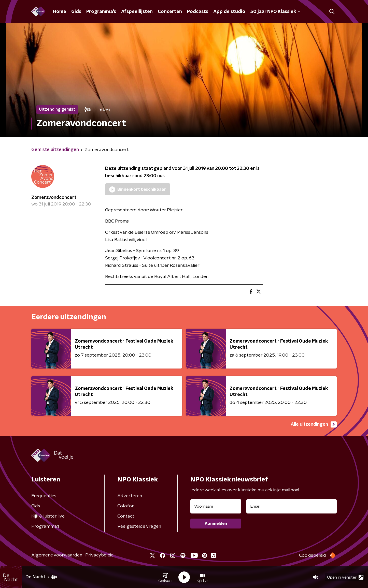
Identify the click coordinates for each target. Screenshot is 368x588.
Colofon (126, 506)
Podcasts (198, 12)
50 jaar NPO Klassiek (275, 12)
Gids (76, 12)
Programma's (101, 12)
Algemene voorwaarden (57, 555)
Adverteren (130, 496)
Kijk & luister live (48, 516)
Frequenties (44, 496)
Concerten (170, 12)
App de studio (229, 12)
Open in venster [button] (345, 577)
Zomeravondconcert (54, 198)
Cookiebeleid (313, 555)
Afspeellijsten (137, 12)
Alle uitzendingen (314, 424)
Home (60, 12)
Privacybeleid (100, 555)
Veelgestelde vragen (139, 526)
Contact (126, 516)
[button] (165, 577)
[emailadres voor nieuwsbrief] (292, 506)
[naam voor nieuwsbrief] (216, 506)
